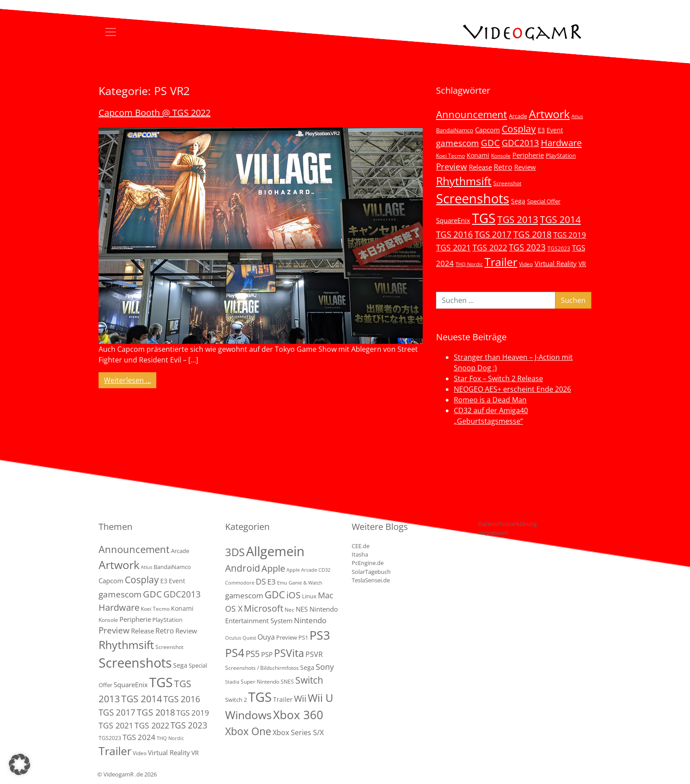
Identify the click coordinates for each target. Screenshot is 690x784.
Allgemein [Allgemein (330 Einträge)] (275, 551)
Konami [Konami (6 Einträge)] (478, 155)
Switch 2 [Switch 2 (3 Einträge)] (236, 700)
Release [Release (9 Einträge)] (480, 167)
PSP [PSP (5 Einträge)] (267, 654)
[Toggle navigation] (111, 32)
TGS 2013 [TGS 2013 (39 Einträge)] (518, 219)
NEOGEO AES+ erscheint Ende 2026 (512, 389)
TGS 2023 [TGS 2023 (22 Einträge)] (527, 247)
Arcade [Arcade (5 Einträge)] (518, 116)
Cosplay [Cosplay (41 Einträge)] (519, 129)
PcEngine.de (368, 563)
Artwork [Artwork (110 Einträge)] (549, 114)
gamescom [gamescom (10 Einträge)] (244, 595)
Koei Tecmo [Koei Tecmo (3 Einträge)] (450, 155)
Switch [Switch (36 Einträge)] (309, 680)
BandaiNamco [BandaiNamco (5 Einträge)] (455, 130)
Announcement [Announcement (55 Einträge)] (472, 114)
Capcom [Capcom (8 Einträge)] (488, 130)
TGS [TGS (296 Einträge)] (484, 218)
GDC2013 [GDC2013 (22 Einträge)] (520, 143)
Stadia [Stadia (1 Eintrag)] (232, 682)
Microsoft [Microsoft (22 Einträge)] (264, 608)
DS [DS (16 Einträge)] (261, 581)
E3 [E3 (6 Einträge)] (541, 130)
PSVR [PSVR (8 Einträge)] (314, 654)
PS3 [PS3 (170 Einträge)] (320, 635)
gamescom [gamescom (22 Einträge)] (458, 143)
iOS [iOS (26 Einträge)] (293, 595)
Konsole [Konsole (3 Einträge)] (501, 155)
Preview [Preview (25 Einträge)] (452, 167)
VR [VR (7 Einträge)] (582, 264)
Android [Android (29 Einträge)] (243, 568)
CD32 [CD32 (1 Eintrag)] (324, 570)
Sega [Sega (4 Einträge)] (307, 667)
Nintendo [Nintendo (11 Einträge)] (310, 620)
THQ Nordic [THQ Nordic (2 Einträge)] (469, 264)
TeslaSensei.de (371, 580)
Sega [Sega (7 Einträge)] (518, 201)
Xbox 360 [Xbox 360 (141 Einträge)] (298, 715)
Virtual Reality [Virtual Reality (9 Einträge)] (556, 263)
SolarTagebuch (371, 572)
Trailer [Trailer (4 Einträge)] (283, 699)
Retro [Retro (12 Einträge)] (503, 167)
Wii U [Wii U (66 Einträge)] (321, 698)
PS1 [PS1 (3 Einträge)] (303, 637)
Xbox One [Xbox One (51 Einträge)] (248, 731)
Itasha (360, 554)
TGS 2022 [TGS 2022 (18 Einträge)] (490, 247)
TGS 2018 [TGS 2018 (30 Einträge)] (532, 234)
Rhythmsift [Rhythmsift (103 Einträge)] (464, 181)
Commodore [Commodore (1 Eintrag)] (240, 583)
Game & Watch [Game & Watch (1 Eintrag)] (305, 583)
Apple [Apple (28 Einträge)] (273, 568)
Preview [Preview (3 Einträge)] (287, 637)
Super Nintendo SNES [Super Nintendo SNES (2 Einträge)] (267, 682)
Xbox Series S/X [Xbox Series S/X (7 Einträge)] (298, 732)
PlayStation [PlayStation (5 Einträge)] (561, 155)
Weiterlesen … (130, 380)
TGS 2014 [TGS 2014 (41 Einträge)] (560, 219)
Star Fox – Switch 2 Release (498, 378)
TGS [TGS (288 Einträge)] (260, 697)
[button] (20, 764)
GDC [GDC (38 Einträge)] (275, 595)
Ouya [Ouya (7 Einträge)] (266, 637)
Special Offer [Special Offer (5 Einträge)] (544, 201)
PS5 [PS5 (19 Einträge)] (253, 654)
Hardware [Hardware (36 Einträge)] (561, 143)
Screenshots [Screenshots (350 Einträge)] (473, 199)
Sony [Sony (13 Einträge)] (325, 667)
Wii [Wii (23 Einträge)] (300, 698)
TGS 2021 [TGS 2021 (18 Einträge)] (453, 247)
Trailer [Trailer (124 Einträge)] (501, 262)
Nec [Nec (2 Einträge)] (289, 610)
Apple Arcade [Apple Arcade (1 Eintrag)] (302, 570)
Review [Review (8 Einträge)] (525, 167)
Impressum (493, 533)
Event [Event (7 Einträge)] (555, 130)
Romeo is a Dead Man (490, 400)
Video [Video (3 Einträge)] (526, 264)
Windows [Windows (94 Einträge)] (248, 715)
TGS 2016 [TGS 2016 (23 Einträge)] (454, 235)
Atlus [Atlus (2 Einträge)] (577, 116)
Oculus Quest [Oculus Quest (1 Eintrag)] (241, 638)
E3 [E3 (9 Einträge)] (272, 582)
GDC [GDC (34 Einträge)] (490, 143)
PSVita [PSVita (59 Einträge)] (289, 653)
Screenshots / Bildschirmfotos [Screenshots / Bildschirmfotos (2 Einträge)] (262, 668)
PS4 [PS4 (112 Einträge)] (235, 653)
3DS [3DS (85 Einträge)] (235, 552)
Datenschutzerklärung (508, 524)
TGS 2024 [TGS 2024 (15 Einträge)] (139, 737)
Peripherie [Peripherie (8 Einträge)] (528, 155)
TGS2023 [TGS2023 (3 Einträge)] (559, 248)
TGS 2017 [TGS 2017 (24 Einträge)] (493, 235)
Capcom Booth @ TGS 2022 (155, 113)
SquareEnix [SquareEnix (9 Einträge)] (453, 220)
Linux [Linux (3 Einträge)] (309, 596)
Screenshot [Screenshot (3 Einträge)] (507, 183)
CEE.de (361, 546)
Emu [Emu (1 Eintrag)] (282, 583)
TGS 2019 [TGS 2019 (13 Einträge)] (570, 235)
